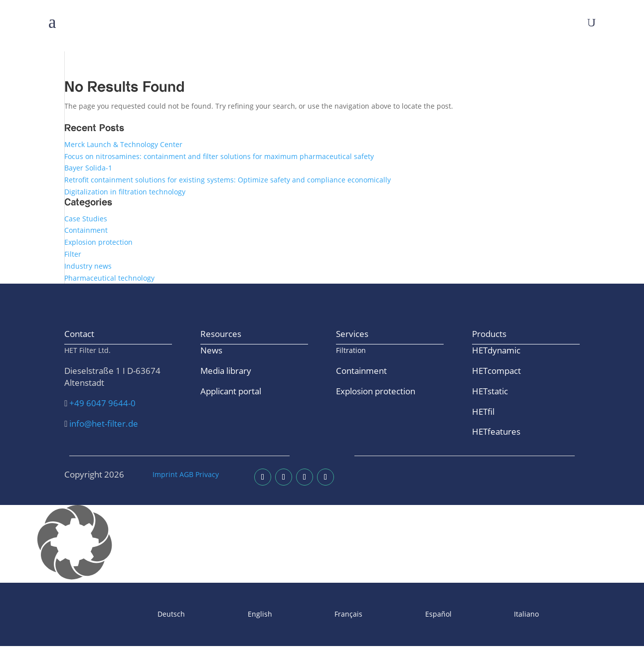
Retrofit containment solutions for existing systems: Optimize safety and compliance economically (228, 180)
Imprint (165, 474)
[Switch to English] (234, 614)
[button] (322, 544)
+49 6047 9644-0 (102, 403)
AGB (186, 474)
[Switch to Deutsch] (145, 614)
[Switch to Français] (322, 614)
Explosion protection (98, 242)
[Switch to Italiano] (500, 614)
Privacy (207, 474)
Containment (86, 230)
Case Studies (86, 219)
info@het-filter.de (104, 423)
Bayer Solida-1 (88, 168)
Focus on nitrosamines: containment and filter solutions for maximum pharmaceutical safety (219, 156)
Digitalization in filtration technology (125, 192)
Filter (73, 254)
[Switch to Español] (412, 614)
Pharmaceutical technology (109, 278)
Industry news (88, 266)
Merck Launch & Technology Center (123, 144)
